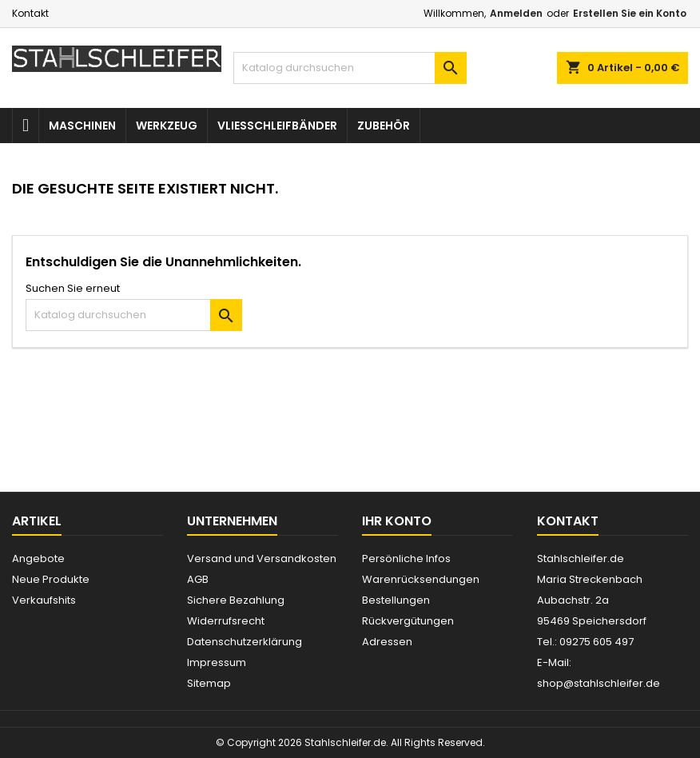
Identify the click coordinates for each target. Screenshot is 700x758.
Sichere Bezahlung (236, 600)
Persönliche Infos (406, 559)
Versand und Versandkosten (262, 559)
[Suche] (350, 68)
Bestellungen (396, 600)
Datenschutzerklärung (245, 642)
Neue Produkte (51, 579)
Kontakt (30, 13)
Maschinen (82, 126)
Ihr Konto (397, 521)
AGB (198, 579)
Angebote (38, 559)
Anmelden (516, 13)
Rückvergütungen (408, 621)
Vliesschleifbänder (277, 126)
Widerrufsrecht (226, 621)
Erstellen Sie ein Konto (630, 13)
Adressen (387, 642)
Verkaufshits (44, 600)
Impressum (217, 662)
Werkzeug (167, 126)
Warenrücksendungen (421, 579)
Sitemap (209, 683)
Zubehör (384, 126)
